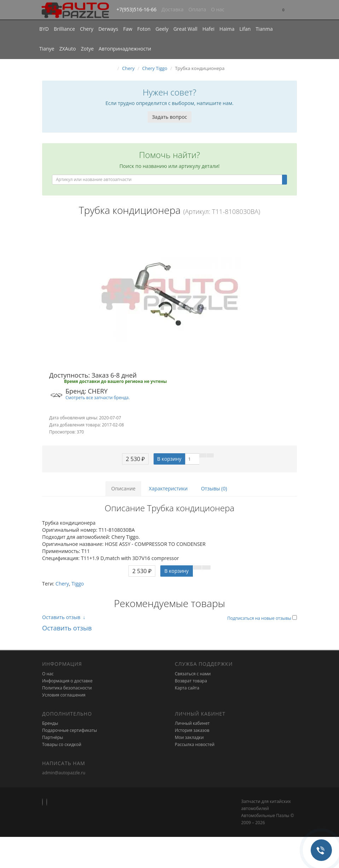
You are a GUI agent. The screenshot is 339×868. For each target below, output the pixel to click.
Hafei (208, 29)
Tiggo (78, 584)
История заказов (192, 730)
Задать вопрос (169, 117)
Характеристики (168, 488)
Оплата (197, 9)
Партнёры (53, 737)
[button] (283, 10)
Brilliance (64, 29)
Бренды (50, 723)
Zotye (87, 49)
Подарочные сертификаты (70, 730)
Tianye (47, 49)
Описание (123, 488)
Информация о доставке (67, 681)
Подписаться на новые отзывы (260, 618)
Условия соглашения (64, 695)
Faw (128, 29)
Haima (227, 29)
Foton (144, 29)
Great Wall (185, 29)
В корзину (169, 459)
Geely (162, 29)
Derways (108, 29)
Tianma (264, 29)
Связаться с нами (193, 674)
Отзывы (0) (214, 488)
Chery (87, 29)
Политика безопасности (67, 688)
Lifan (245, 29)
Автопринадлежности (125, 49)
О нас (218, 9)
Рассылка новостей (195, 744)
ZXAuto (68, 49)
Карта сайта (187, 688)
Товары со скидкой (62, 744)
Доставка (172, 9)
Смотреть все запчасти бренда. (98, 397)
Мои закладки (189, 737)
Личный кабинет (192, 723)
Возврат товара (191, 681)
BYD (44, 29)
